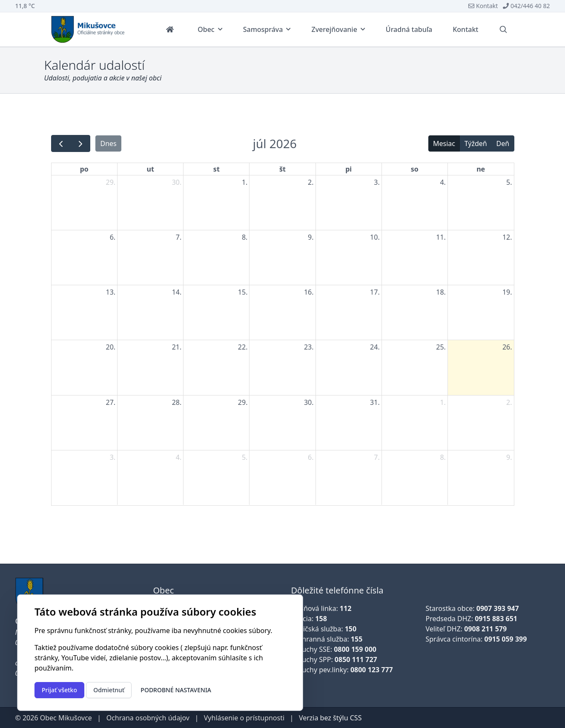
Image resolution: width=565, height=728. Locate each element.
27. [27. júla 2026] (111, 402)
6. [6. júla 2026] (113, 237)
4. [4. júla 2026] (443, 182)
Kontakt (483, 6)
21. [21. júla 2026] (177, 347)
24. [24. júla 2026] (375, 347)
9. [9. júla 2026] (311, 237)
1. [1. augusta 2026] (443, 402)
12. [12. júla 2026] (507, 237)
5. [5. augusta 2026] (245, 457)
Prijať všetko (59, 690)
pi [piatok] (348, 169)
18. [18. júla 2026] (441, 292)
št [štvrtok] (282, 169)
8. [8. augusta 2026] (443, 457)
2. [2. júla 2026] (311, 182)
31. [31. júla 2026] (375, 402)
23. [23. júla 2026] (309, 347)
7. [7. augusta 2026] (377, 457)
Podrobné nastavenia (176, 690)
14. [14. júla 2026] (177, 292)
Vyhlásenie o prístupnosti (244, 718)
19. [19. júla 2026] (507, 292)
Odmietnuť (109, 690)
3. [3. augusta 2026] (113, 457)
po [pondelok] (84, 169)
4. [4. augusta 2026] (179, 457)
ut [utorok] (151, 169)
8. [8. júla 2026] (245, 237)
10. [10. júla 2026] (375, 237)
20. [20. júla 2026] (111, 347)
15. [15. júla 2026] (243, 292)
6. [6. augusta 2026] (311, 457)
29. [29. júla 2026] (243, 402)
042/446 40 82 (526, 6)
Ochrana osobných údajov (148, 718)
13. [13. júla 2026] (111, 292)
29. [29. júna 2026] (111, 182)
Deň (503, 143)
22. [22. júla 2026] (243, 347)
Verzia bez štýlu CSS (330, 718)
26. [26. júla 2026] (507, 347)
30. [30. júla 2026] (309, 402)
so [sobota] (415, 169)
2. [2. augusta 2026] (509, 402)
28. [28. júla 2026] (177, 402)
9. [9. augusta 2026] (509, 457)
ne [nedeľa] (481, 169)
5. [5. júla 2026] (509, 182)
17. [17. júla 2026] (375, 292)
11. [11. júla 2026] (441, 237)
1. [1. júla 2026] (245, 182)
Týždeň (476, 143)
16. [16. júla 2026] (309, 292)
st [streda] (217, 169)
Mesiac (444, 143)
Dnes (108, 143)
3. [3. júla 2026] (377, 182)
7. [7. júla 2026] (179, 237)
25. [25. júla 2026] (441, 347)
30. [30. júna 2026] (177, 182)
